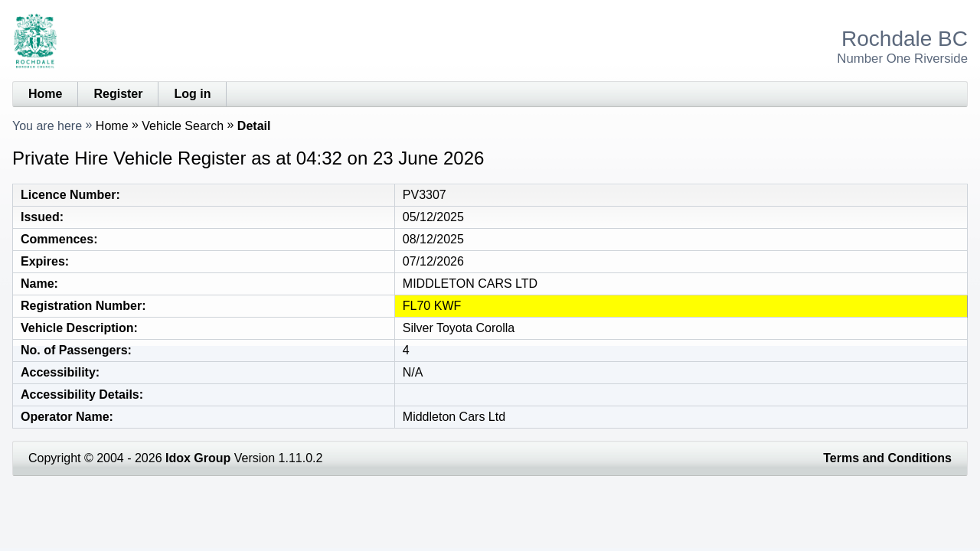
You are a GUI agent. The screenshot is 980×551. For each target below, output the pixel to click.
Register (118, 94)
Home (45, 94)
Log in (192, 94)
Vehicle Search (183, 126)
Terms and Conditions (887, 458)
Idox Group (198, 458)
